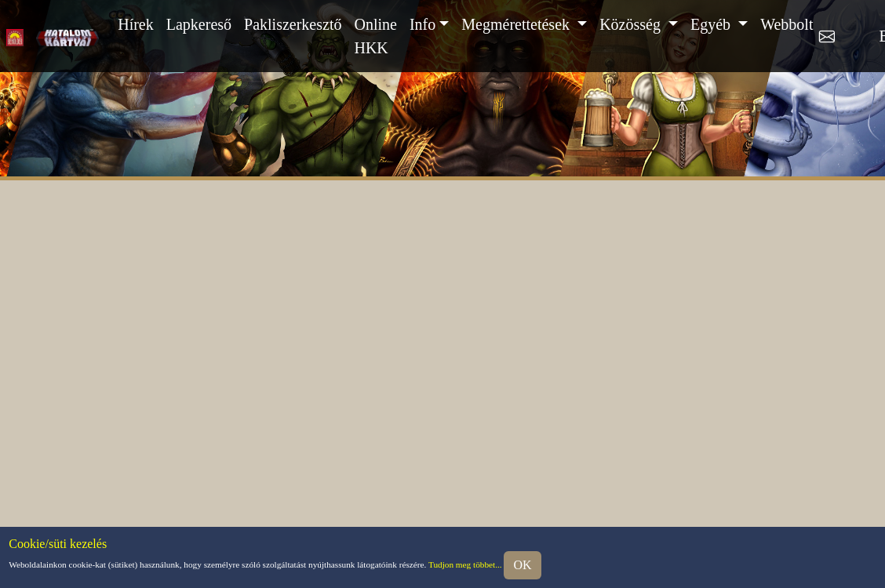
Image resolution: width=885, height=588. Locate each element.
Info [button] (422, 24)
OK (522, 565)
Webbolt (787, 24)
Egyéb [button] (712, 24)
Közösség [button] (632, 24)
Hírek (136, 24)
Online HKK (375, 36)
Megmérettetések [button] (517, 24)
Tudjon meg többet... (465, 564)
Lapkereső (199, 24)
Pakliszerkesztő (293, 24)
